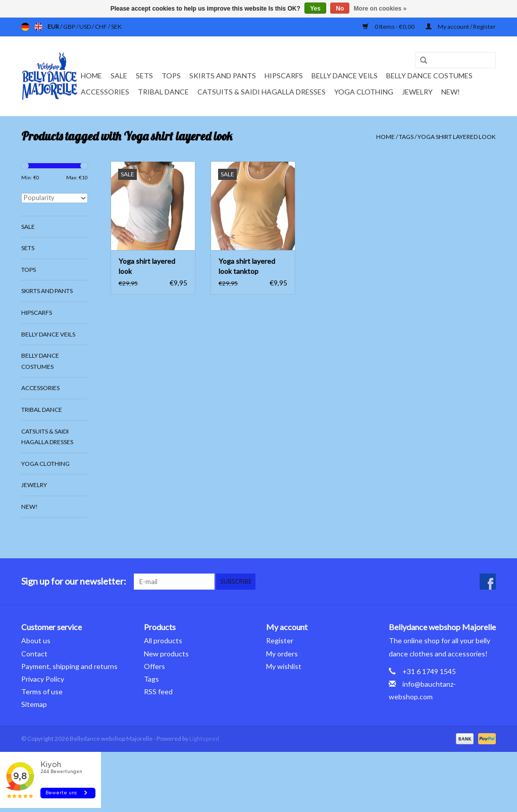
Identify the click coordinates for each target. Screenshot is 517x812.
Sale (119, 76)
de (25, 27)
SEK (116, 27)
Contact (34, 654)
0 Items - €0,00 (389, 27)
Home (91, 76)
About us (36, 640)
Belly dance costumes (430, 76)
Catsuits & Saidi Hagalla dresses (262, 92)
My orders (282, 654)
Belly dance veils (345, 76)
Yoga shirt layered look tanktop (247, 266)
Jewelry (417, 92)
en (38, 27)
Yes (315, 9)
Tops (171, 76)
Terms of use (42, 691)
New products (166, 654)
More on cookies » (380, 9)
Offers (154, 666)
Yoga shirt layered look (457, 137)
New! (451, 92)
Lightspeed (204, 738)
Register (280, 640)
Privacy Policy (43, 679)
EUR (54, 27)
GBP (70, 27)
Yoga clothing (364, 92)
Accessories (105, 92)
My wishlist (284, 666)
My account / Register (461, 27)
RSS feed (158, 691)
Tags (406, 137)
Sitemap (34, 704)
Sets (144, 76)
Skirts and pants (223, 76)
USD (86, 27)
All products (163, 640)
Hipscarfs (284, 76)
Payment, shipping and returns (69, 666)
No (340, 9)
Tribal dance (163, 92)
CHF (101, 27)
